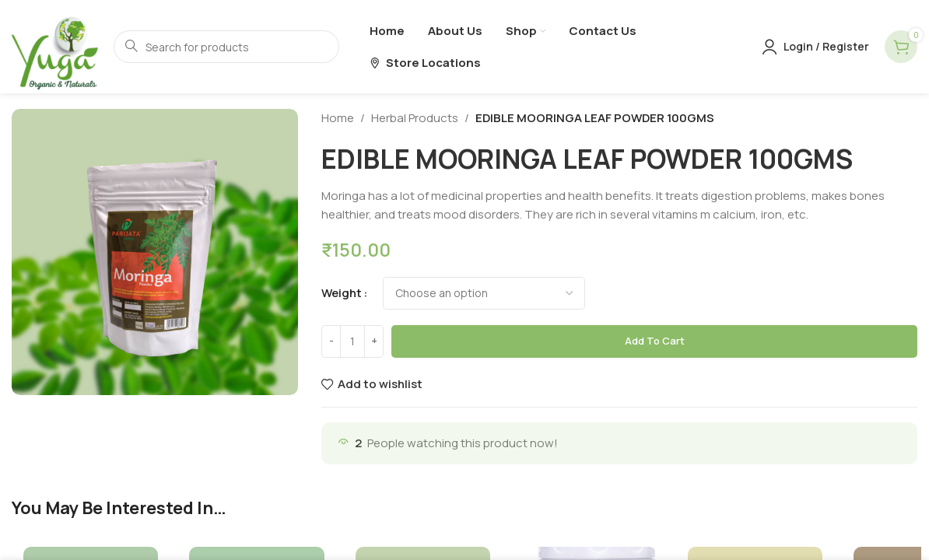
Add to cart (655, 341)
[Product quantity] (352, 341)
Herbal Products (415, 118)
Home (338, 118)
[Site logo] (55, 45)
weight (342, 293)
